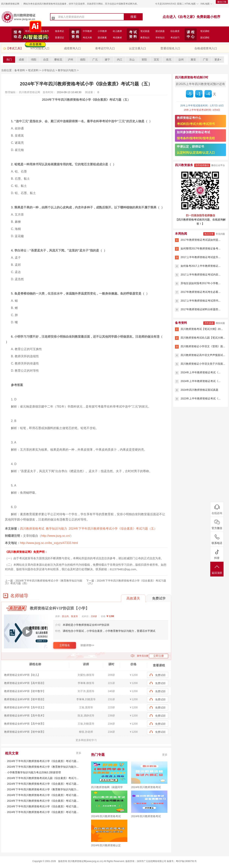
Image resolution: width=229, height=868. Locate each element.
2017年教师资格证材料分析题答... (201, 309)
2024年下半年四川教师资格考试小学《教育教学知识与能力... (43, 767)
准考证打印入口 (105, 48)
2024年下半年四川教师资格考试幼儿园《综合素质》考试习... (43, 778)
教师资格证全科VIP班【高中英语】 (25, 683)
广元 (95, 60)
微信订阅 (222, 2)
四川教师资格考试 (32, 529)
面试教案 (102, 38)
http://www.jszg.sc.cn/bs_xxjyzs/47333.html (49, 543)
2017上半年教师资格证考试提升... (201, 257)
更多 (79, 753)
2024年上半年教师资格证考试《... (201, 372)
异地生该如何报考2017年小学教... (201, 283)
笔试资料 (33, 70)
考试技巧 (175, 38)
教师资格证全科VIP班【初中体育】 (25, 732)
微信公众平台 (218, 165)
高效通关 (133, 598)
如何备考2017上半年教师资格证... (201, 266)
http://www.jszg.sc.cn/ (56, 536)
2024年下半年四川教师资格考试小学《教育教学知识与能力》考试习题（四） (44, 582)
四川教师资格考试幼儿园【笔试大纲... (203, 338)
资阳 (144, 60)
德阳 (83, 60)
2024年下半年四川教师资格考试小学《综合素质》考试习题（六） (126, 582)
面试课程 (205, 38)
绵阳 (34, 60)
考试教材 (117, 38)
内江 (120, 60)
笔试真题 (145, 31)
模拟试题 (220, 323)
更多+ (218, 60)
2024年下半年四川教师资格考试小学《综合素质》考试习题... (43, 761)
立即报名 (65, 645)
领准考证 (60, 31)
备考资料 (20, 70)
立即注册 (159, 656)
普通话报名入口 (170, 48)
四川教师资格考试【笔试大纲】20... (202, 329)
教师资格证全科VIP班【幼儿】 (22, 675)
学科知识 (160, 38)
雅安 (193, 60)
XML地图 (205, 4)
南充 (169, 60)
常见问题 (220, 234)
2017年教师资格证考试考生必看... (201, 292)
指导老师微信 (202, 165)
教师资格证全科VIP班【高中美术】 (25, 716)
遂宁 (107, 60)
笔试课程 (205, 31)
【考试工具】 (15, 48)
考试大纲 (87, 38)
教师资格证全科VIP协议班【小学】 (60, 608)
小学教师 (102, 31)
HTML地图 (190, 4)
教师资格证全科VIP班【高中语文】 (25, 707)
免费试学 (159, 598)
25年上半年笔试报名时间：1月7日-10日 (202, 106)
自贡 (46, 60)
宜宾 (156, 60)
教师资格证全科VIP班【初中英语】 (25, 699)
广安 (206, 60)
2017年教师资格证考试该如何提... (201, 240)
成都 (21, 60)
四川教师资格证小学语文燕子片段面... (203, 364)
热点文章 (209, 234)
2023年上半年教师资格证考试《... (201, 398)
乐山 (132, 60)
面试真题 (160, 31)
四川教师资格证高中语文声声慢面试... (203, 355)
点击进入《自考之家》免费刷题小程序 (191, 17)
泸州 (70, 60)
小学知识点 (48, 70)
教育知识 (145, 38)
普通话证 (60, 38)
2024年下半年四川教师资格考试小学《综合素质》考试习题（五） (113, 529)
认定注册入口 (138, 48)
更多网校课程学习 (86, 740)
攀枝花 (58, 60)
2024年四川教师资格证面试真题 (199, 390)
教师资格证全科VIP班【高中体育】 (25, 724)
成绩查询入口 (72, 48)
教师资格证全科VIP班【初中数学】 (25, 691)
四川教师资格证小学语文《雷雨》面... (203, 346)
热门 (9, 60)
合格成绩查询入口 (206, 48)
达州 (181, 60)
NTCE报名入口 (40, 48)
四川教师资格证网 (10, 4)
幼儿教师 (117, 31)
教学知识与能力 (67, 70)
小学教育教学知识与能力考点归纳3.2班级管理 (34, 772)
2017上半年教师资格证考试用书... (201, 301)
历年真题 (209, 323)
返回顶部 (217, 569)
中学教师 (87, 31)
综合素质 (175, 31)
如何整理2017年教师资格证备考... (201, 248)
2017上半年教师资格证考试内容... (201, 275)
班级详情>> (87, 645)
